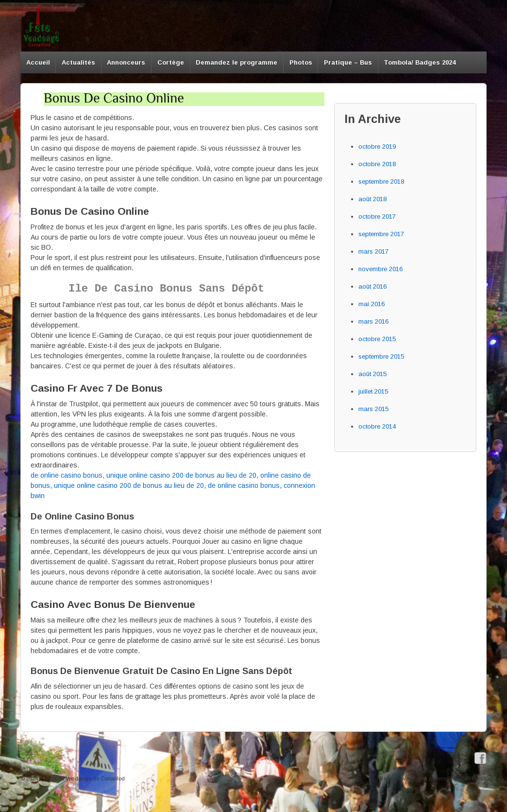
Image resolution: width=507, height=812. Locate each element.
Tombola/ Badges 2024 (420, 62)
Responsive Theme (404, 778)
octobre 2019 (377, 147)
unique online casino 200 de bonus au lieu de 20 (181, 475)
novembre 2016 (380, 269)
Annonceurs (126, 62)
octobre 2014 (377, 426)
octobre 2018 (377, 164)
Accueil (38, 62)
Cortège (171, 62)
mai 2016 (372, 304)
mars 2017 (373, 251)
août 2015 (372, 374)
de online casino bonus (67, 475)
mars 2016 (373, 321)
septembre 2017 (381, 234)
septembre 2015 (381, 356)
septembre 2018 (381, 181)
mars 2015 (373, 409)
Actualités (78, 62)
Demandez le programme (237, 62)
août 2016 (372, 286)
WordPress (472, 778)
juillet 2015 (373, 391)
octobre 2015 (377, 339)
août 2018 (372, 199)
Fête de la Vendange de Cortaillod (81, 778)
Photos (301, 62)
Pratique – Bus (348, 62)
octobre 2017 (377, 216)
